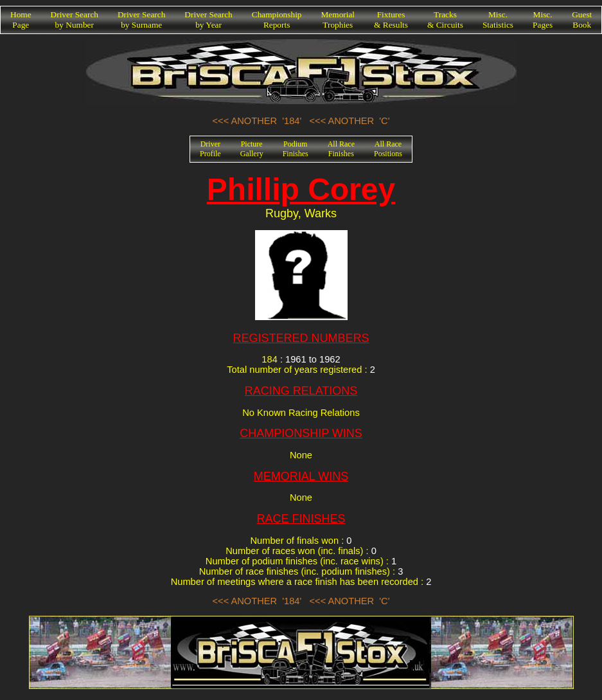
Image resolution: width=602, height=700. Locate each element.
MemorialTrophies (338, 20)
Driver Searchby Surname (141, 20)
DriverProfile (210, 149)
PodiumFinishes (296, 149)
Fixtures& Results (391, 20)
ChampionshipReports (277, 20)
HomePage (21, 20)
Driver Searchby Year (208, 20)
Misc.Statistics (498, 20)
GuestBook (582, 20)
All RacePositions (388, 149)
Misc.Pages (543, 20)
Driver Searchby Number (75, 20)
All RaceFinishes (341, 149)
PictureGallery (252, 149)
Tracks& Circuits (445, 20)
